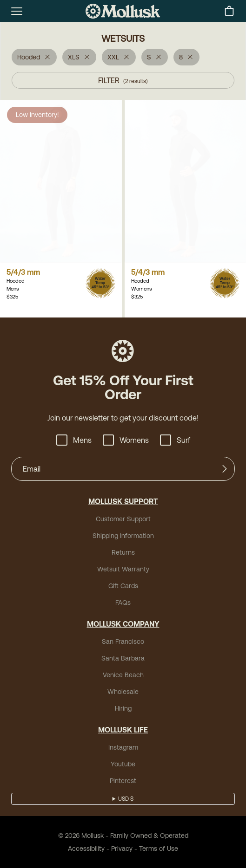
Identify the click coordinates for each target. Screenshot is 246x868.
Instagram (123, 747)
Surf (175, 440)
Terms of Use (159, 849)
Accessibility (86, 849)
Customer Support (123, 519)
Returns (123, 552)
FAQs (123, 602)
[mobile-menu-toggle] (17, 11)
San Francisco (123, 641)
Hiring (123, 708)
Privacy (122, 849)
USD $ (126, 799)
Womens (126, 440)
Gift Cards (123, 586)
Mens (74, 440)
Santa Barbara (123, 658)
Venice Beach (123, 675)
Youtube (123, 764)
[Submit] (225, 469)
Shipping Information (123, 536)
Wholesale (123, 692)
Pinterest (123, 781)
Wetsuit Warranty (123, 569)
